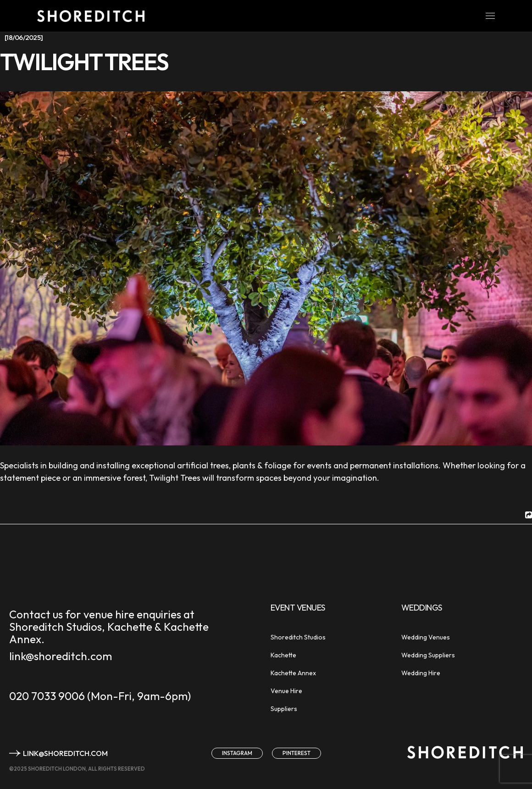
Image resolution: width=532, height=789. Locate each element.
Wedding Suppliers (428, 655)
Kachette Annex (293, 673)
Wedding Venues (426, 637)
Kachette (283, 655)
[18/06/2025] (24, 37)
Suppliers (284, 709)
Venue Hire (286, 691)
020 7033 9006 (47, 696)
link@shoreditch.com (61, 656)
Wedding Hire (421, 673)
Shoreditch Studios (298, 637)
